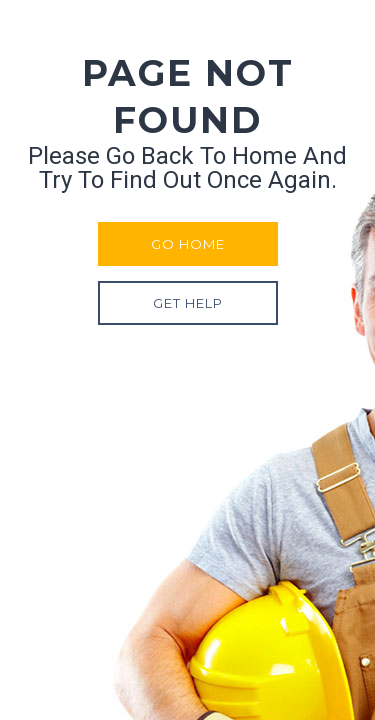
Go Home (188, 244)
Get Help (188, 303)
